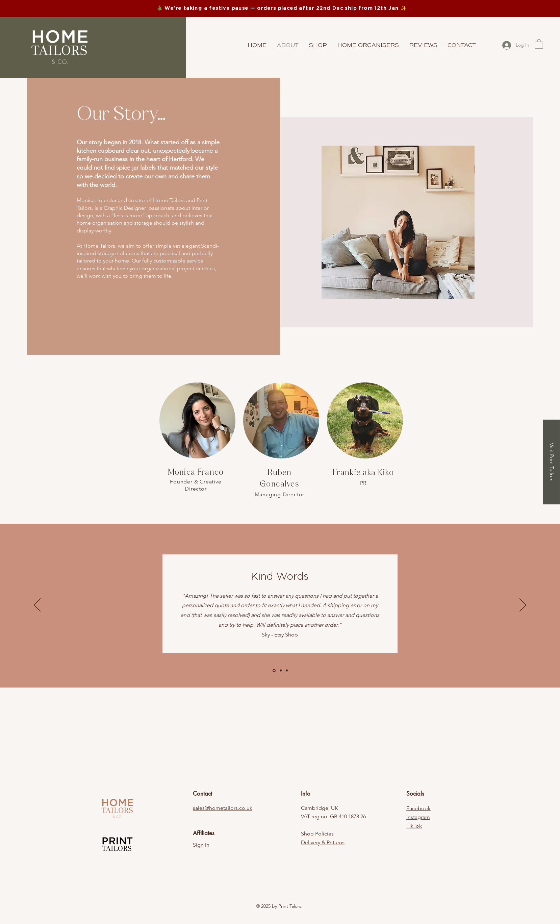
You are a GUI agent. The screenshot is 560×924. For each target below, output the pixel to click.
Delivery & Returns (323, 842)
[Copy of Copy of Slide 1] (287, 671)
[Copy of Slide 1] (281, 671)
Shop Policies (317, 834)
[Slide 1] (274, 670)
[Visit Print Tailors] (551, 462)
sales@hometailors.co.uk (223, 808)
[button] (539, 44)
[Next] (523, 605)
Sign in (201, 845)
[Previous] (37, 605)
